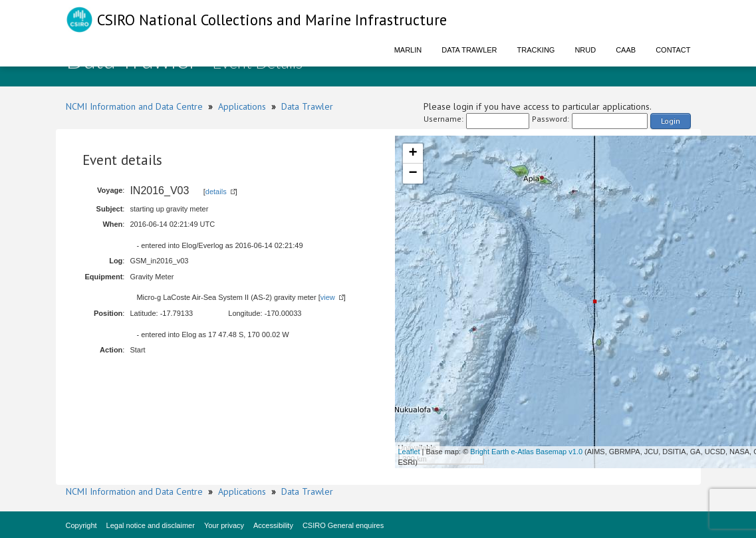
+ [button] (413, 154)
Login (671, 121)
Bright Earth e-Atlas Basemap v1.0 (526, 452)
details (216, 192)
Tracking (536, 50)
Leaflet (409, 452)
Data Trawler (469, 50)
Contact (673, 50)
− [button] (413, 174)
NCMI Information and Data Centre (134, 106)
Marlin (408, 50)
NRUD (585, 50)
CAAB (626, 50)
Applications (242, 106)
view (328, 297)
